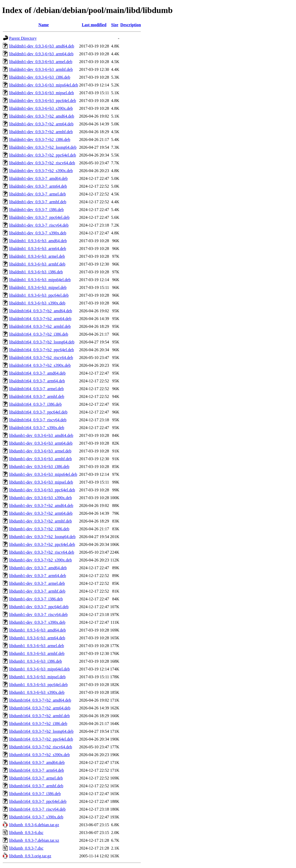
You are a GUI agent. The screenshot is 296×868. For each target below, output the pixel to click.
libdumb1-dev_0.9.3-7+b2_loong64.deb (42, 537)
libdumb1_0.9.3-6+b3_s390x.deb (37, 692)
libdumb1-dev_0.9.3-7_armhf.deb (37, 591)
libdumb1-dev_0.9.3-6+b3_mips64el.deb (43, 474)
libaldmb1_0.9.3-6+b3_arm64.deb (38, 249)
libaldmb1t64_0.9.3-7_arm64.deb (37, 381)
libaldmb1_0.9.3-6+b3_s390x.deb (37, 303)
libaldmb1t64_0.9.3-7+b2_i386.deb (39, 334)
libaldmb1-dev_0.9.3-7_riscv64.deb (39, 225)
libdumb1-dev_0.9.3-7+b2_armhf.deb (40, 521)
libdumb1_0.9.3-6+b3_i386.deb (35, 661)
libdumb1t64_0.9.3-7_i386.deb (35, 794)
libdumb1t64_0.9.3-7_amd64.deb (37, 762)
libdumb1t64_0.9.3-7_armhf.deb (36, 786)
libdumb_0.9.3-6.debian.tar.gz (34, 825)
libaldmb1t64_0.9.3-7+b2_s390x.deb (40, 365)
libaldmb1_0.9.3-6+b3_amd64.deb (38, 241)
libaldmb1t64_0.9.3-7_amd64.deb (37, 373)
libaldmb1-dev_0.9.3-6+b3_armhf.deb (41, 69)
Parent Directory (23, 38)
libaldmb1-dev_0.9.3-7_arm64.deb (38, 186)
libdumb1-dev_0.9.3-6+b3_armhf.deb (40, 459)
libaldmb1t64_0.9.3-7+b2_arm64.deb (40, 319)
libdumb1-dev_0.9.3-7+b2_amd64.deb (41, 506)
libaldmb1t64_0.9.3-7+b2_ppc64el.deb (41, 350)
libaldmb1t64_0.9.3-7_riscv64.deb (38, 420)
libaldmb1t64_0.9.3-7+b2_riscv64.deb (41, 358)
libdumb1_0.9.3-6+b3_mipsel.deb (37, 677)
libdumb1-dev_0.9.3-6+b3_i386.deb (39, 467)
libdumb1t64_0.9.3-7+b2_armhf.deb (39, 716)
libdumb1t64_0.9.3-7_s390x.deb (36, 817)
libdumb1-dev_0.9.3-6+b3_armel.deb (40, 451)
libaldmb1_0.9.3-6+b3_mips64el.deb (40, 280)
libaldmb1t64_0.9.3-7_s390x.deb (37, 428)
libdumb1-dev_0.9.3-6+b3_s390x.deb (40, 498)
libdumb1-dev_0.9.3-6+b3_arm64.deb (41, 443)
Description (131, 25)
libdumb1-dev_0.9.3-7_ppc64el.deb (39, 607)
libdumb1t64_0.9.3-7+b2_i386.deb (38, 724)
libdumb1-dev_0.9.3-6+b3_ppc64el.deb (42, 490)
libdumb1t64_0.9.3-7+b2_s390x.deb (39, 755)
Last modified (94, 25)
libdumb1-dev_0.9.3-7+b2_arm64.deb (41, 513)
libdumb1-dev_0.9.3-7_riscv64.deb (38, 615)
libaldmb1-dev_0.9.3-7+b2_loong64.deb (43, 147)
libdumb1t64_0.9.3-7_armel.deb (36, 778)
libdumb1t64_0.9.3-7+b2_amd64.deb (40, 700)
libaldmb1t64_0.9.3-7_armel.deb (36, 389)
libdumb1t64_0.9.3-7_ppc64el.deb (38, 801)
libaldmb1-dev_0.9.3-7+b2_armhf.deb (41, 132)
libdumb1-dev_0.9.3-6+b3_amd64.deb (41, 435)
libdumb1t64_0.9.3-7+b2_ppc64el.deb (41, 739)
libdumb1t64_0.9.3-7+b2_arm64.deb (40, 708)
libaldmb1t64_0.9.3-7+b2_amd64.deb (41, 311)
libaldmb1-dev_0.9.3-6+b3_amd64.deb (42, 46)
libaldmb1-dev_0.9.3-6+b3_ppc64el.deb (42, 101)
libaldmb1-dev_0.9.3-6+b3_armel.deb (41, 62)
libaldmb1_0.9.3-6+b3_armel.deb (37, 256)
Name (44, 25)
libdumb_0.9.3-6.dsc (26, 833)
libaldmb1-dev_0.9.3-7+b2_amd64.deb (42, 116)
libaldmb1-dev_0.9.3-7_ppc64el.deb (39, 217)
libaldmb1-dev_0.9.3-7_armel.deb (37, 194)
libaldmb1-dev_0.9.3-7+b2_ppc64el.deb (42, 155)
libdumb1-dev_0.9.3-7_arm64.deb (38, 576)
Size (115, 25)
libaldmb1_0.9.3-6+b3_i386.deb (36, 272)
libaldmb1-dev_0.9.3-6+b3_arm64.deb (41, 54)
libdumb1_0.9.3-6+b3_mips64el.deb (39, 669)
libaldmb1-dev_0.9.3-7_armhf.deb (38, 202)
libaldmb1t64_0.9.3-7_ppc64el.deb (38, 412)
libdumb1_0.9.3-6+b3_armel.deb (37, 646)
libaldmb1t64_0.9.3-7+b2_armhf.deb (40, 326)
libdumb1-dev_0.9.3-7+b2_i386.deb (39, 529)
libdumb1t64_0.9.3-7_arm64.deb (37, 770)
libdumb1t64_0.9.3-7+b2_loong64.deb (41, 731)
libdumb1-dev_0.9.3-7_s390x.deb (37, 622)
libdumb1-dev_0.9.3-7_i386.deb (36, 599)
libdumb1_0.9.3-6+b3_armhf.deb (37, 653)
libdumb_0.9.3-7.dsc (26, 848)
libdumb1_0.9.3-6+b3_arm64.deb (37, 638)
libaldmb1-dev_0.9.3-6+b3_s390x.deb (41, 108)
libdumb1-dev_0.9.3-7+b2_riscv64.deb (42, 552)
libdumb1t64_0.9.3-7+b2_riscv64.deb (41, 747)
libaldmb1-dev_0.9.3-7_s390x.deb (38, 233)
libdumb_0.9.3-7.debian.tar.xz (34, 840)
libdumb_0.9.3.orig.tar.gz (30, 856)
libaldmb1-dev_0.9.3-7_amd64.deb (38, 178)
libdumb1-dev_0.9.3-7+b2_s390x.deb (40, 560)
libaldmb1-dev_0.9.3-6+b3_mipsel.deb (41, 93)
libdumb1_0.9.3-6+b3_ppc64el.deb (38, 685)
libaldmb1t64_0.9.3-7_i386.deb (35, 404)
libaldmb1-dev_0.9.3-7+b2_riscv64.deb (42, 163)
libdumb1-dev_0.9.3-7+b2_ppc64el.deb (42, 544)
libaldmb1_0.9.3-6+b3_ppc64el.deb (39, 295)
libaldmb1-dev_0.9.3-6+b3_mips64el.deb (44, 85)
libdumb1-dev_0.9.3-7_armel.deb (37, 583)
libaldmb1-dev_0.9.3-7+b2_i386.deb (40, 140)
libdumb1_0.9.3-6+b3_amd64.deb (37, 630)
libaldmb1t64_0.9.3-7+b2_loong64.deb (42, 342)
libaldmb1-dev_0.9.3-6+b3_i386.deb (40, 77)
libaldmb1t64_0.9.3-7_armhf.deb (37, 396)
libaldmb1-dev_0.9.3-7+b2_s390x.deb (41, 171)
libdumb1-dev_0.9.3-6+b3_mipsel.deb (41, 482)
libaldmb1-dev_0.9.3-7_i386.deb (36, 210)
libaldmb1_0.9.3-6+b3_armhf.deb (37, 264)
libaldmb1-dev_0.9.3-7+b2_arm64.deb (41, 124)
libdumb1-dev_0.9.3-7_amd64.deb (38, 568)
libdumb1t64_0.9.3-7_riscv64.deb (37, 809)
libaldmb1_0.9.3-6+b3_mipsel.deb (38, 287)
